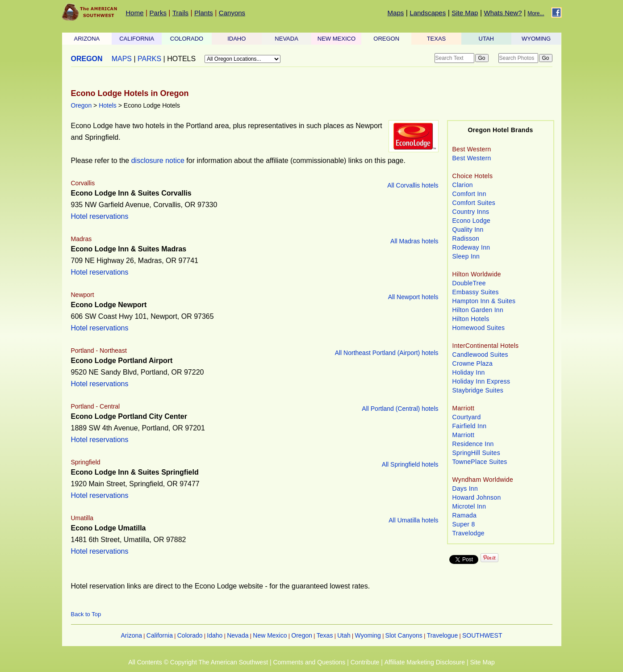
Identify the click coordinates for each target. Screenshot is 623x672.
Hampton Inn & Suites (484, 301)
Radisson (466, 238)
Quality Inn (468, 230)
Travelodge (468, 533)
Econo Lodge (472, 221)
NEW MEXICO (337, 39)
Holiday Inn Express (481, 381)
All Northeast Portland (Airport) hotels (387, 353)
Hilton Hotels (471, 319)
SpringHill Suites (476, 453)
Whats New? (503, 13)
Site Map (465, 13)
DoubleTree (469, 283)
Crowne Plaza (473, 363)
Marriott (464, 435)
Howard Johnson (477, 497)
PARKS (149, 59)
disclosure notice (158, 161)
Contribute (365, 662)
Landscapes (428, 13)
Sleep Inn (466, 256)
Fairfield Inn (470, 426)
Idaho (215, 635)
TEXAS (437, 39)
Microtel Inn (469, 506)
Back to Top (86, 614)
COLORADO (187, 39)
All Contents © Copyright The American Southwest (198, 662)
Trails (180, 13)
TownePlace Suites (480, 462)
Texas (325, 635)
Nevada (238, 635)
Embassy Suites (476, 292)
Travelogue (443, 635)
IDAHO (236, 39)
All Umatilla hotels (413, 520)
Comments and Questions (309, 662)
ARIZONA (87, 39)
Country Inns (471, 212)
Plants (204, 13)
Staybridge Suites (478, 390)
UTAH (486, 39)
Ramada (465, 515)
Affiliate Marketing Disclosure (425, 662)
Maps (396, 13)
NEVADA (286, 39)
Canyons (232, 13)
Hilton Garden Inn (478, 310)
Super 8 (464, 524)
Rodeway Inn (471, 247)
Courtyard (467, 417)
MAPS (122, 59)
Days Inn (465, 488)
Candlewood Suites (480, 355)
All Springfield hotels (410, 464)
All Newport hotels (413, 297)
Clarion (463, 185)
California (160, 635)
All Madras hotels (414, 241)
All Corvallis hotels (413, 185)
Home (135, 13)
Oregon (82, 105)
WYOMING (536, 39)
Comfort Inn (469, 194)
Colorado (190, 635)
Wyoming (368, 635)
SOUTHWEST (482, 635)
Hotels (108, 105)
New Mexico (270, 635)
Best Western (472, 158)
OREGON (386, 39)
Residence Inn (473, 444)
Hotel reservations (100, 216)
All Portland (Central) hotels (400, 409)
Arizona (132, 635)
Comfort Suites (474, 203)
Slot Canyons (404, 635)
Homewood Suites (479, 328)
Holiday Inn (469, 372)
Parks (158, 13)
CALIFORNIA (137, 39)
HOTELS (181, 59)
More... (536, 13)
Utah (344, 635)
